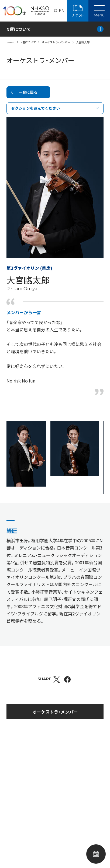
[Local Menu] (100, 29)
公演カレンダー (96, 854)
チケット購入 (78, 11)
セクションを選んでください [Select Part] (35, 108)
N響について (28, 42)
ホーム (11, 42)
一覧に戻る (28, 92)
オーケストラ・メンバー (56, 42)
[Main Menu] (99, 11)
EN (62, 11)
